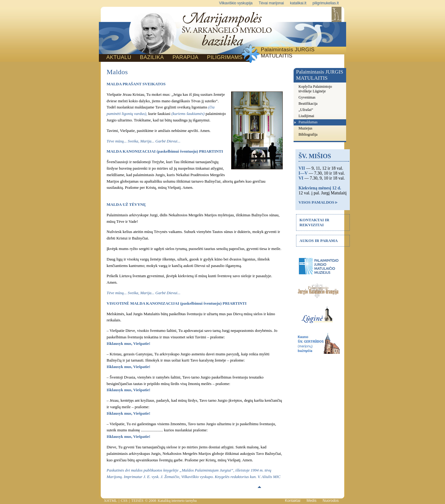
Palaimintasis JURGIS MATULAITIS (288, 53)
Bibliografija (308, 134)
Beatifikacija (308, 104)
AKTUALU (119, 57)
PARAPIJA (185, 57)
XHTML (110, 501)
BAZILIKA (152, 57)
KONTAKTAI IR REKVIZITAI (314, 222)
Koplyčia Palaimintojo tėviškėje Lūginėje (315, 89)
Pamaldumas (308, 122)
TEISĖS (137, 501)
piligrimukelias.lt (326, 3)
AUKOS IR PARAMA (319, 241)
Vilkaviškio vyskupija (236, 3)
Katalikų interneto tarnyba (177, 501)
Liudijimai (306, 116)
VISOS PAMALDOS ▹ (318, 202)
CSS (124, 501)
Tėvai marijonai (271, 3)
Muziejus (305, 128)
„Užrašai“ (306, 110)
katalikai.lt (298, 3)
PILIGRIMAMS (225, 57)
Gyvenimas (307, 97)
